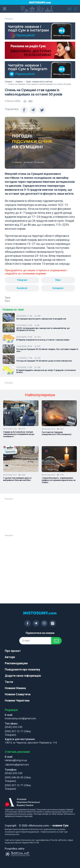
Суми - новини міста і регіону (39, 82)
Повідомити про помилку (22, 669)
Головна (9, 82)
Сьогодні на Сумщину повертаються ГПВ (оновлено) (57, 433)
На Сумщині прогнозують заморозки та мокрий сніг (41, 319)
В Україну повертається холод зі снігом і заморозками (43, 340)
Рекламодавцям (16, 663)
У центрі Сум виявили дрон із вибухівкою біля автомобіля (17, 479)
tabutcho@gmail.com (17, 765)
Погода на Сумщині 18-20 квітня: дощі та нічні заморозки (44, 361)
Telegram (22, 280)
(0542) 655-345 (14, 727)
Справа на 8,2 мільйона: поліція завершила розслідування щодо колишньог (19, 434)
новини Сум (60, 825)
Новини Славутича (18, 694)
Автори (10, 657)
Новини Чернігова (17, 700)
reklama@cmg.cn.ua (16, 760)
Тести (9, 682)
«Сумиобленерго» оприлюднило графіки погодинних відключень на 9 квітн (59, 480)
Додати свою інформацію (23, 676)
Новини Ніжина (15, 688)
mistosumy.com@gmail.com (20, 718)
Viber (58, 280)
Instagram (58, 288)
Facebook (22, 288)
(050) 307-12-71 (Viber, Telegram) (18, 733)
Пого (7, 301)
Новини (19, 82)
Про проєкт (13, 651)
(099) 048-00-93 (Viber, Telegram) (18, 779)
